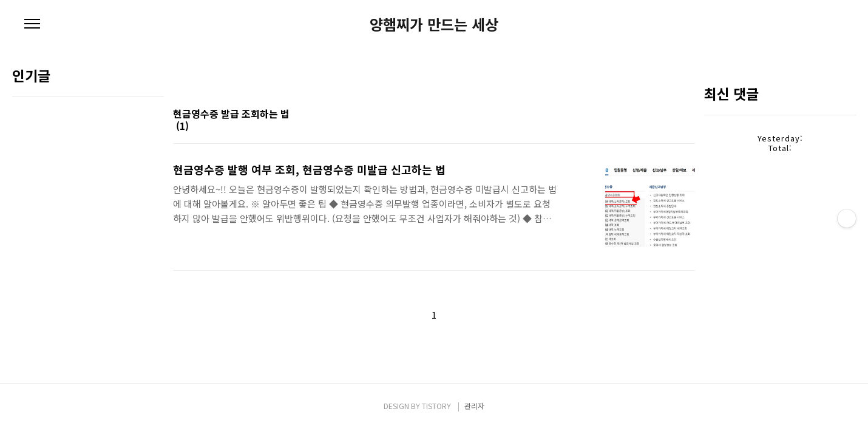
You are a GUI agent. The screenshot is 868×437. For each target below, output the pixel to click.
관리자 (474, 406)
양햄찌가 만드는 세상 (434, 24)
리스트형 (688, 127)
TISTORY (436, 406)
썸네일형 (671, 127)
